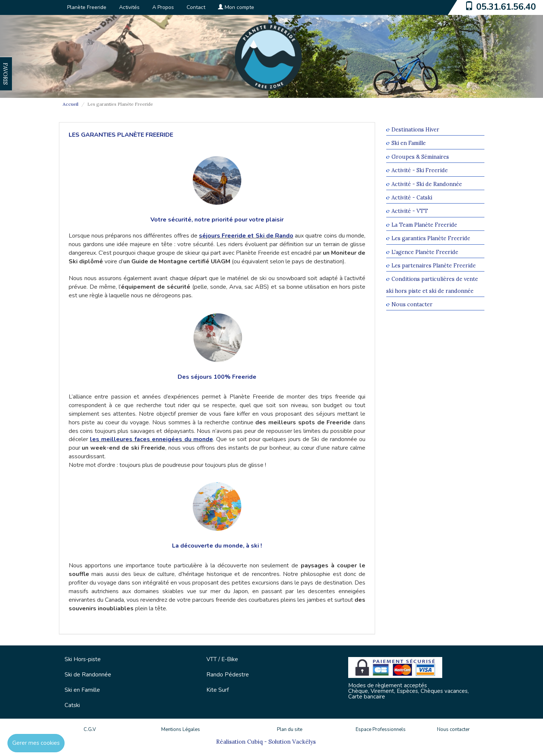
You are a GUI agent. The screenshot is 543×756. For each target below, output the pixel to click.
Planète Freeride (87, 7)
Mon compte (236, 7)
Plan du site (290, 729)
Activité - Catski (412, 197)
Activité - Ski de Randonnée (427, 184)
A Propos (163, 7)
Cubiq (255, 742)
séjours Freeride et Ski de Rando (246, 236)
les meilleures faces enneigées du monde (152, 439)
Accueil (71, 104)
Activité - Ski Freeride (420, 171)
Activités (129, 7)
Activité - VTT (410, 211)
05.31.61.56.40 (506, 7)
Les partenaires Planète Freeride (434, 265)
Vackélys (304, 742)
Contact (196, 7)
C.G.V (90, 729)
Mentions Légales (181, 729)
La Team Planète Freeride (424, 225)
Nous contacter (412, 304)
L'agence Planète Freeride (425, 252)
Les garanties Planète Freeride (431, 238)
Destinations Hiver (415, 129)
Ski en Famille (409, 143)
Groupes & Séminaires (420, 157)
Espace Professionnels (381, 729)
